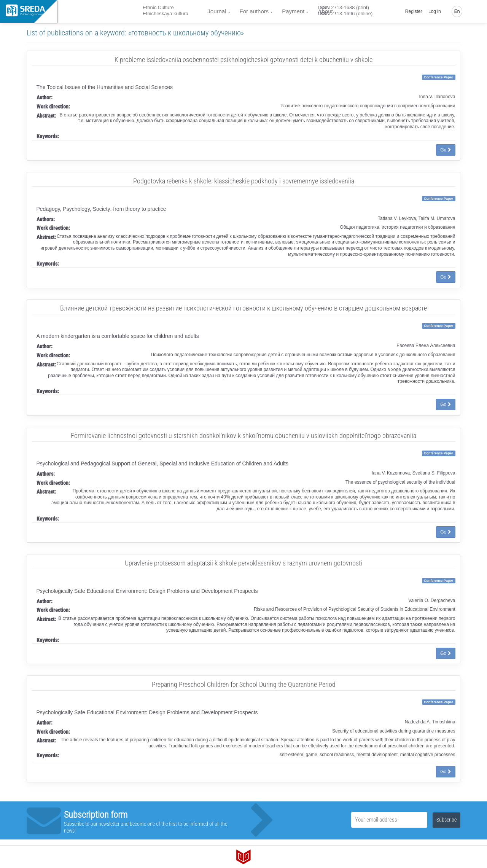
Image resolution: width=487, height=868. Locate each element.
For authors (254, 11)
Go (446, 150)
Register (414, 11)
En (457, 11)
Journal (217, 11)
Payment (293, 11)
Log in (435, 11)
